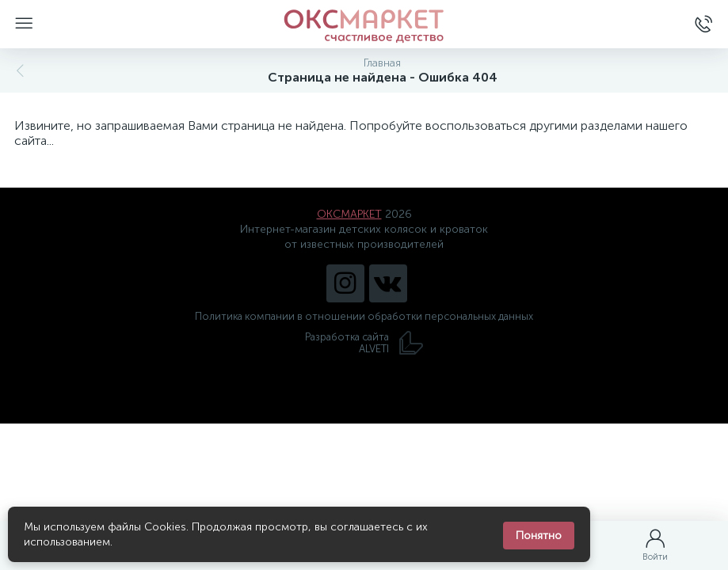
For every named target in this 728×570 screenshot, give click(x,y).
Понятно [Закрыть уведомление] (539, 536)
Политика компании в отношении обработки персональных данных (364, 316)
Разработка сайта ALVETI (364, 343)
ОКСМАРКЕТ (349, 214)
